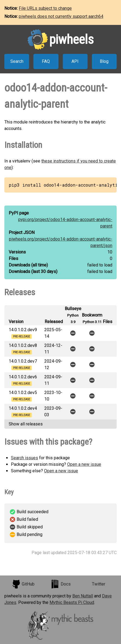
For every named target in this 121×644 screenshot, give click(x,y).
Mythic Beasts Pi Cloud (72, 602)
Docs (61, 584)
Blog (104, 61)
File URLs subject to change (45, 8)
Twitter (99, 584)
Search (17, 61)
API (75, 61)
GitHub (23, 584)
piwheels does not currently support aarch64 (61, 16)
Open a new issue (84, 464)
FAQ (46, 61)
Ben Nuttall (83, 596)
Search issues (24, 458)
